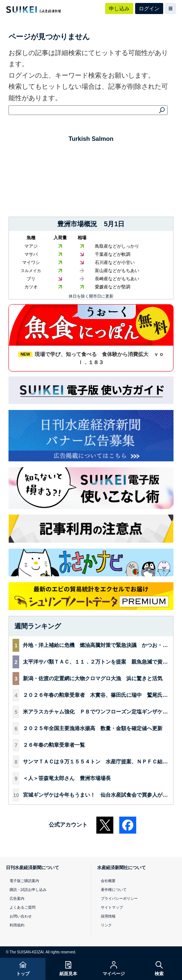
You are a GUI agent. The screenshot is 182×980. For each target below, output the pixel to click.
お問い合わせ (21, 916)
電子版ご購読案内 (24, 881)
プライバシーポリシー (119, 898)
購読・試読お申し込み (28, 890)
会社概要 (108, 881)
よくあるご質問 (23, 907)
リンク (106, 925)
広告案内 (17, 898)
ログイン (149, 9)
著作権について (114, 890)
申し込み (119, 9)
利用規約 (17, 925)
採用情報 (108, 916)
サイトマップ (112, 907)
